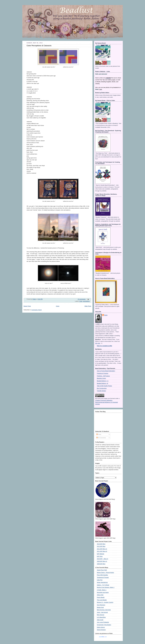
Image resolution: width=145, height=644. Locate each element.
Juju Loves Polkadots (103, 622)
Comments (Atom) (37, 310)
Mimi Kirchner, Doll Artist (104, 610)
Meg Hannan (101, 615)
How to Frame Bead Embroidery (106, 371)
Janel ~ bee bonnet (102, 612)
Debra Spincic (101, 627)
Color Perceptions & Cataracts (39, 46)
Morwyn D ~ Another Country (105, 602)
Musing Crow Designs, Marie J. (106, 587)
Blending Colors (101, 378)
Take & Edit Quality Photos (104, 386)
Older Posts (88, 306)
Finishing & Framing (103, 373)
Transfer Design (101, 391)
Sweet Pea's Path (102, 570)
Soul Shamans (101, 605)
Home (58, 306)
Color (81, 301)
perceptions (86, 301)
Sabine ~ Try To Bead (103, 585)
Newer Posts (27, 306)
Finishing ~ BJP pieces (103, 376)
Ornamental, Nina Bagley (104, 625)
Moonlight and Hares (103, 592)
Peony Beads (101, 597)
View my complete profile (104, 346)
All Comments (101, 438)
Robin (106, 315)
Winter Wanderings (102, 582)
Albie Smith (100, 620)
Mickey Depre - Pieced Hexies (105, 573)
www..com (103, 637)
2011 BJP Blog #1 (102, 549)
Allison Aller (100, 595)
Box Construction (102, 388)
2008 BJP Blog (101, 564)
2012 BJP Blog (101, 546)
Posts (99, 434)
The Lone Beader (102, 600)
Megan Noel (100, 607)
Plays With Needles (102, 575)
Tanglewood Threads (103, 578)
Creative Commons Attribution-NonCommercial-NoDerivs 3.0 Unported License (107, 402)
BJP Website (101, 554)
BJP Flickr (100, 556)
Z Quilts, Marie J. (102, 590)
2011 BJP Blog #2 (102, 551)
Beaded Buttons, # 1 (103, 381)
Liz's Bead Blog (101, 617)
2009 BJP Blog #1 (102, 561)
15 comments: (82, 299)
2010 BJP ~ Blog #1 (103, 559)
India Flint (100, 580)
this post (98, 343)
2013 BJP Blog (101, 544)
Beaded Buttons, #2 (103, 383)
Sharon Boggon (101, 630)
